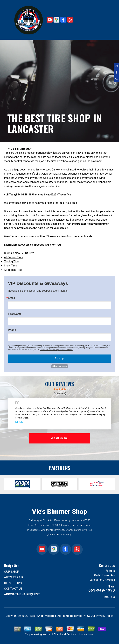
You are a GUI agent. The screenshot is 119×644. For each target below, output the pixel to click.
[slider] (60, 389)
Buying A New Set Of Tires (19, 253)
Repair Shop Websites (42, 616)
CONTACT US (13, 589)
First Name (15, 314)
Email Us (109, 597)
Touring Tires (12, 262)
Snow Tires (10, 266)
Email (11, 298)
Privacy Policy (105, 616)
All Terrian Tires (13, 270)
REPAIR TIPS (13, 583)
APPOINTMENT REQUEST (22, 594)
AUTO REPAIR (14, 577)
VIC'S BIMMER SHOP (20, 149)
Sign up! (60, 358)
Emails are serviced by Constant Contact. (56, 350)
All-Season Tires (13, 257)
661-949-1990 (26, 195)
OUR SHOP (12, 572)
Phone (12, 330)
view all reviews (60, 438)
